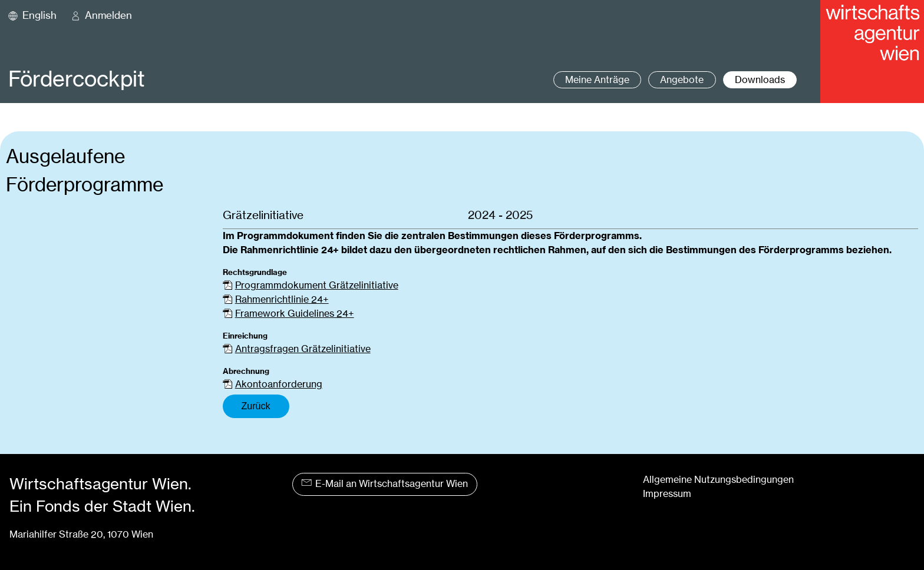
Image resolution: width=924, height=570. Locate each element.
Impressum (667, 494)
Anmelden (108, 15)
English (39, 15)
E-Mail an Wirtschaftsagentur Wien (385, 484)
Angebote (682, 80)
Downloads (760, 80)
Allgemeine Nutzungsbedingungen (718, 480)
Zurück (256, 406)
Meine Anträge (597, 80)
